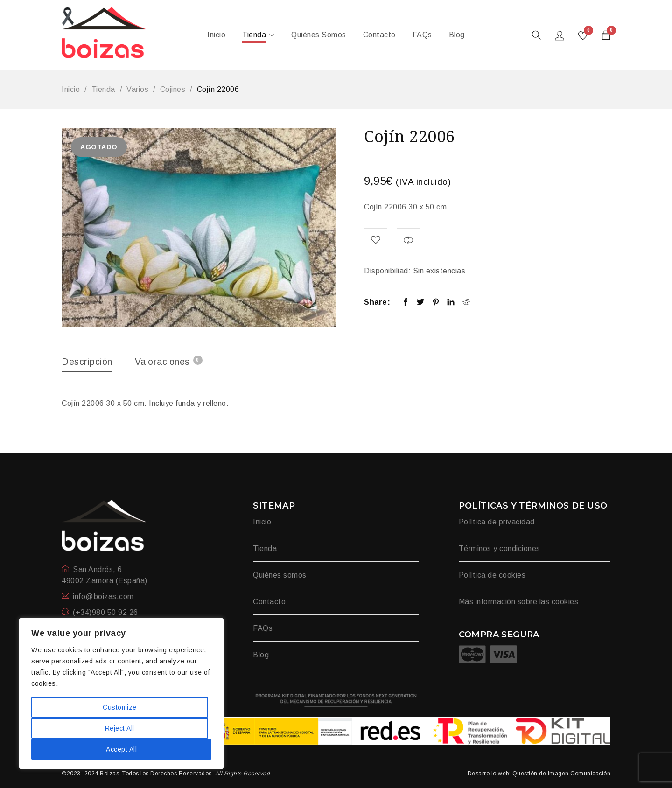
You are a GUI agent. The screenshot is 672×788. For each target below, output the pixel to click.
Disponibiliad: (387, 271)
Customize (120, 708)
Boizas (109, 774)
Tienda (103, 89)
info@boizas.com (103, 597)
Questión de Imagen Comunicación (562, 774)
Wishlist (588, 32)
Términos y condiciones (500, 549)
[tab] (87, 364)
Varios (137, 89)
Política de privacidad (497, 522)
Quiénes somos (280, 575)
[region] (121, 694)
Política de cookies (492, 575)
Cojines (173, 89)
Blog (261, 655)
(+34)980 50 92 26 (105, 613)
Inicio (71, 89)
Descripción (87, 362)
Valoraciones (170, 361)
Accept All (121, 749)
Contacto (269, 602)
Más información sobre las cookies (519, 602)
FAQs (263, 629)
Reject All (120, 729)
